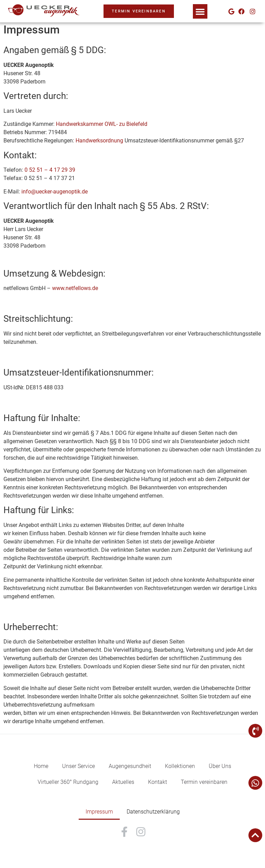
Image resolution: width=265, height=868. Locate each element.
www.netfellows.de (75, 288)
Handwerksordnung (99, 141)
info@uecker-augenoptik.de (55, 192)
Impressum (99, 812)
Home (41, 766)
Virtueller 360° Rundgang (68, 782)
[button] (200, 11)
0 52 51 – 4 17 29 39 (50, 170)
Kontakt (158, 782)
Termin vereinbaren (204, 782)
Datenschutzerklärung (153, 812)
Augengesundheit (130, 766)
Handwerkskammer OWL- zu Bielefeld (101, 124)
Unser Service (78, 766)
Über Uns (220, 766)
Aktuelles (123, 782)
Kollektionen (180, 766)
